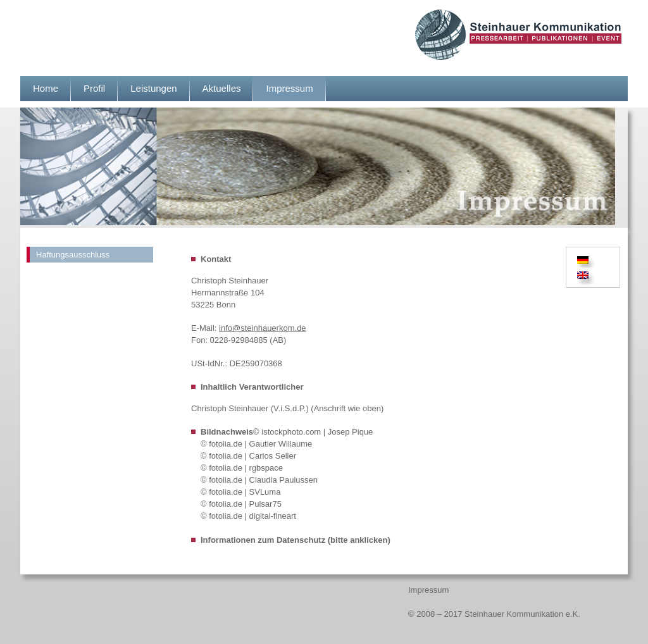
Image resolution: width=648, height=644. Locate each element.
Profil (94, 88)
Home (46, 88)
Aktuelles (222, 88)
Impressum (289, 88)
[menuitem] (585, 260)
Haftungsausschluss (73, 255)
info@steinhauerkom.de (263, 328)
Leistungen (153, 88)
